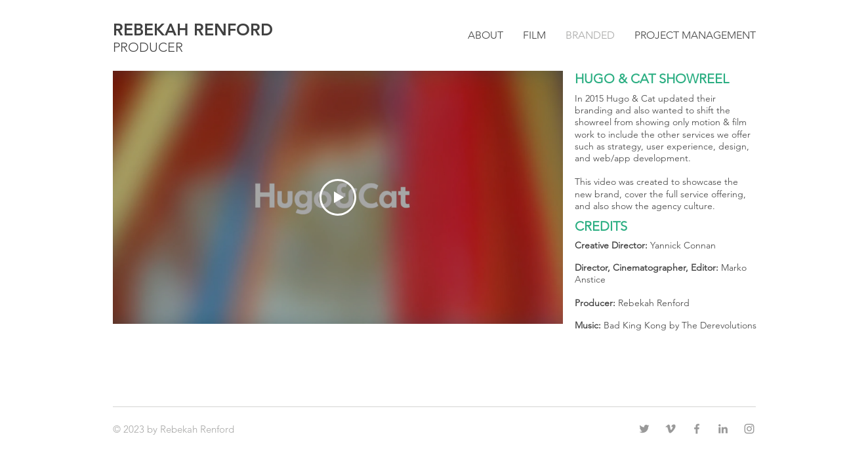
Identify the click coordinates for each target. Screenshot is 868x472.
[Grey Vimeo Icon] (671, 429)
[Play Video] (338, 197)
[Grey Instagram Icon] (749, 429)
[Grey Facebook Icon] (697, 429)
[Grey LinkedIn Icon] (723, 429)
